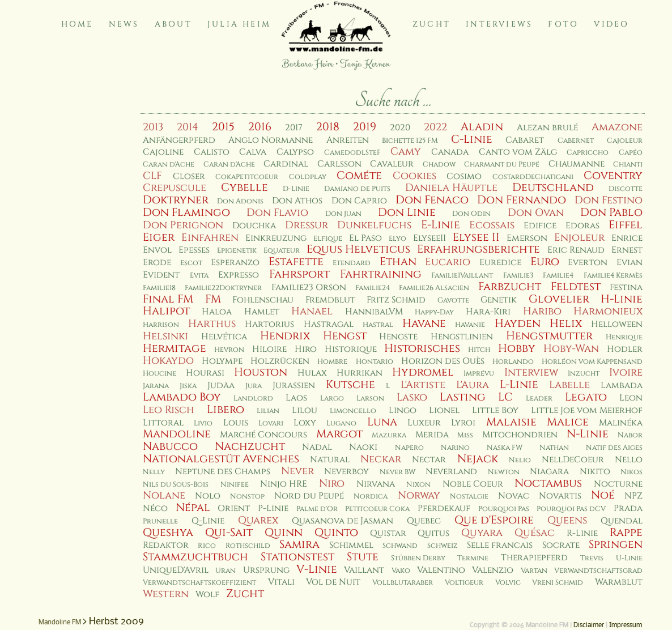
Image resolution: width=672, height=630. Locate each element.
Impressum (626, 625)
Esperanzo (235, 263)
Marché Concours (263, 435)
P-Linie (273, 508)
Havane (424, 323)
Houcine (160, 374)
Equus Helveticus (358, 249)
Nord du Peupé (309, 496)
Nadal (317, 447)
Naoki (363, 447)
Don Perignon (183, 225)
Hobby (517, 348)
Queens (567, 520)
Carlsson (339, 164)
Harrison (161, 325)
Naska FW (505, 448)
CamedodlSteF (352, 153)
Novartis (560, 496)
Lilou (305, 410)
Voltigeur (464, 583)
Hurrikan (360, 373)
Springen (616, 544)
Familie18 (159, 288)
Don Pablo (611, 212)
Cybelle (244, 188)
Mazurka (389, 435)
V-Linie (317, 569)
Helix (566, 323)
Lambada (622, 386)
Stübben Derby (418, 558)
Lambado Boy (182, 397)
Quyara (482, 533)
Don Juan (343, 214)
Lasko (412, 397)
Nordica (371, 497)
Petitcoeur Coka (377, 509)
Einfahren (210, 238)
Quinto (336, 533)
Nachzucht (250, 446)
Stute (363, 557)
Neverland (451, 472)
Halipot (166, 311)
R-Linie (582, 533)
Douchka (254, 226)
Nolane (164, 495)
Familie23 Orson (309, 288)
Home (77, 24)
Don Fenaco (432, 200)
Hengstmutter (549, 336)
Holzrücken (280, 361)
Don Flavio (277, 213)
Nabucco (170, 446)
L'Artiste (423, 385)
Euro (545, 262)
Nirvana (376, 484)
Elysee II (476, 237)
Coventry (613, 176)
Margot (339, 434)
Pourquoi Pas (504, 509)
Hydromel (423, 372)
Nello (629, 460)
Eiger (159, 237)
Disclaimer (589, 625)
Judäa (221, 386)
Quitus (433, 533)
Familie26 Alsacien (434, 288)
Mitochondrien (520, 435)
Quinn (284, 533)
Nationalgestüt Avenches (221, 459)
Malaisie (511, 422)
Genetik (499, 300)
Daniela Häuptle (451, 188)
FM (213, 299)
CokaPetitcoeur (247, 177)
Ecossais (492, 225)
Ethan (398, 262)
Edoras (582, 226)
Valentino (441, 570)
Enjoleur (579, 238)
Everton (588, 263)
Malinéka (621, 423)
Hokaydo (168, 361)
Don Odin (471, 214)
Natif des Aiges (614, 448)
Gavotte (453, 301)
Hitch (479, 350)
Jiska (188, 386)
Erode (157, 263)
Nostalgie (469, 497)
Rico (207, 546)
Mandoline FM (60, 623)
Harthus (212, 324)
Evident (161, 275)
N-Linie (588, 434)
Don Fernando (522, 200)
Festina (626, 288)
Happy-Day (434, 312)
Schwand (400, 546)
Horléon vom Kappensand (592, 362)
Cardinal (286, 164)
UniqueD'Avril (176, 570)
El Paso (365, 238)
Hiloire (269, 349)
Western (166, 594)
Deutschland (553, 188)
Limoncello (353, 411)
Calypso (295, 152)
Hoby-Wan (571, 349)
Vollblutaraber (403, 583)
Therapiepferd (534, 558)
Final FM (168, 299)
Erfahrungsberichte (479, 249)
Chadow (439, 165)
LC (505, 397)
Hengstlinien (462, 337)
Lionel (444, 410)
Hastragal (329, 324)
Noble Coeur (473, 484)
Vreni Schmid (558, 583)
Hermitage (175, 348)
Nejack (478, 459)
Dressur (307, 225)
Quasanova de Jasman (343, 521)
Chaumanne (577, 164)
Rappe (626, 533)
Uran (226, 571)
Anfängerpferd (179, 140)
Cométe (359, 176)
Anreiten (348, 140)
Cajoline (163, 152)
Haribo (542, 311)
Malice (568, 422)
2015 (223, 127)
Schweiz (443, 546)
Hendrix (285, 336)
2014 (188, 127)
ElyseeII (429, 238)
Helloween (617, 324)
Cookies (414, 176)
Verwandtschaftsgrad (598, 571)
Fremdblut (330, 300)
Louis (236, 423)
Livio (203, 423)
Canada (450, 152)
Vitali (281, 582)
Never (297, 471)
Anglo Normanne (271, 140)
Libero (226, 410)
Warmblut (619, 582)
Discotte (626, 189)
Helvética (224, 337)
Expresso (239, 275)
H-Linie (622, 299)
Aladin (482, 127)
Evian (630, 263)
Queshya (168, 533)
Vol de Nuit (333, 582)
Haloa (217, 312)
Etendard (352, 263)
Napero (409, 448)
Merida (432, 435)
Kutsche (350, 385)
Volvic (508, 583)
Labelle (569, 385)
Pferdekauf (444, 508)
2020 (400, 128)
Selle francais (500, 545)
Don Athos (297, 201)
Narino (455, 448)
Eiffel (626, 225)
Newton (504, 472)
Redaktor (166, 545)
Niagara (549, 472)
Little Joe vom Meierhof (587, 410)
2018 (328, 127)
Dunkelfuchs (374, 225)
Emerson (527, 238)
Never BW (397, 472)
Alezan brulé (547, 128)
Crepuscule (175, 188)
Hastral (378, 325)
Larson (370, 399)
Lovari (271, 423)
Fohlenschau (263, 300)
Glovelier (559, 299)
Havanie (470, 325)
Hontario (375, 362)
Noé (603, 495)
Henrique (624, 337)
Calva (253, 152)
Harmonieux (608, 311)
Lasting (463, 397)
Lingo (403, 410)
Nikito (595, 472)
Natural (330, 460)
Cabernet (576, 141)
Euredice (500, 263)
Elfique (328, 239)
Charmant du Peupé (502, 165)
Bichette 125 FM (410, 141)
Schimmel (351, 545)
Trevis (592, 558)
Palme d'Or (317, 509)
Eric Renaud (576, 250)
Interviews (499, 24)
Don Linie (407, 212)
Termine (473, 558)
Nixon (418, 485)
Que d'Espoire (494, 520)
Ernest (627, 250)
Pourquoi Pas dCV (571, 509)
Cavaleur (392, 164)
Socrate (561, 545)
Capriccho (588, 153)
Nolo (208, 496)
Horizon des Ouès (443, 361)
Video (611, 24)
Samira (299, 544)
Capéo (631, 153)
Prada (628, 508)
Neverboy (346, 472)
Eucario (448, 262)
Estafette (296, 262)
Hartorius (269, 324)
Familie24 (373, 288)
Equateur (282, 251)
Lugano (341, 423)
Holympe (222, 361)
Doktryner (176, 200)
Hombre (332, 362)
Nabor (630, 435)
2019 (365, 127)
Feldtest (576, 287)
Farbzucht (510, 287)
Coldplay (308, 177)
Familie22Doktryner (223, 288)
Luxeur (424, 423)
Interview (531, 373)
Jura (254, 386)
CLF (152, 176)
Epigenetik (237, 251)
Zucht (431, 24)
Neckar (381, 459)
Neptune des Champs (223, 472)
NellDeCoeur (573, 460)
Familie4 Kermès (613, 276)
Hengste (398, 337)
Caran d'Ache (169, 165)
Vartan (534, 571)
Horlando (513, 362)
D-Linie (296, 189)
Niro (332, 484)
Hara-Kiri (488, 312)
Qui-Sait (229, 533)
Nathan (554, 448)
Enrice (627, 238)
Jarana (156, 386)
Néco (155, 508)
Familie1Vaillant (462, 276)
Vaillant (364, 570)
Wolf (207, 595)
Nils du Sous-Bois (176, 485)
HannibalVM (374, 312)
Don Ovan (536, 213)
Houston (261, 372)
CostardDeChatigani (533, 177)
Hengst (345, 336)
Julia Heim (239, 24)
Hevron (229, 350)
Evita (199, 276)
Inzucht (584, 374)
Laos (296, 398)
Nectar (429, 460)
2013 (153, 127)
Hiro (306, 349)
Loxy (305, 423)
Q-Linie (208, 521)
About (173, 24)
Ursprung (266, 570)
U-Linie (629, 558)
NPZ (633, 496)
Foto (563, 24)
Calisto (212, 152)
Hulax (312, 373)
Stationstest (297, 557)
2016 (260, 127)
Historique (351, 349)
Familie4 (558, 276)
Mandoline (177, 434)
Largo (332, 399)
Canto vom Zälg (518, 152)
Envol (157, 250)
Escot (191, 263)
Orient (234, 508)
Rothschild (248, 546)
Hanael (312, 311)
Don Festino (609, 200)
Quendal (622, 521)
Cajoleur (625, 141)
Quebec (424, 521)
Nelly (154, 472)
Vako (401, 571)
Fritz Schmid (396, 300)
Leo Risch (169, 410)
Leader (539, 399)
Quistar (388, 533)
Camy (406, 152)
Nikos (631, 472)
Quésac (535, 533)
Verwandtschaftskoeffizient (199, 583)
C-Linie (472, 139)
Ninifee (235, 485)
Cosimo (464, 176)
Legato (586, 397)
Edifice (540, 226)
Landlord (253, 399)
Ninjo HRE (284, 484)
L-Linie (519, 385)
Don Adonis (240, 201)
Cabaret (525, 140)
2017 (294, 128)
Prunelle (160, 522)
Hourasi (205, 373)
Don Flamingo (186, 212)
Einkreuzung (276, 238)
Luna (382, 422)
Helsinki (165, 336)
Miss (465, 435)
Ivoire (626, 373)
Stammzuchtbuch (195, 557)
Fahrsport (299, 274)
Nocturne (618, 484)
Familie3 (518, 276)
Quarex (258, 520)
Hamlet (262, 312)
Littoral (163, 423)
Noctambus (548, 483)
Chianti (628, 165)
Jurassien (294, 386)
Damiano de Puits (357, 189)
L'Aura (473, 385)
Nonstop (247, 497)
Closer (189, 176)
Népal (193, 508)
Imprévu (479, 374)
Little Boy (495, 410)
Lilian (268, 411)
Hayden (518, 323)
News (124, 24)
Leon (631, 398)
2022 (435, 127)
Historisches (422, 348)
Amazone (617, 127)
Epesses (194, 250)
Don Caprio (359, 201)
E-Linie (441, 225)
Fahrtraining (381, 274)
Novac (514, 496)
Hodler (625, 349)
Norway (419, 495)
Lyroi (463, 423)
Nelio (520, 460)
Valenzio (493, 570)
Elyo (397, 239)
